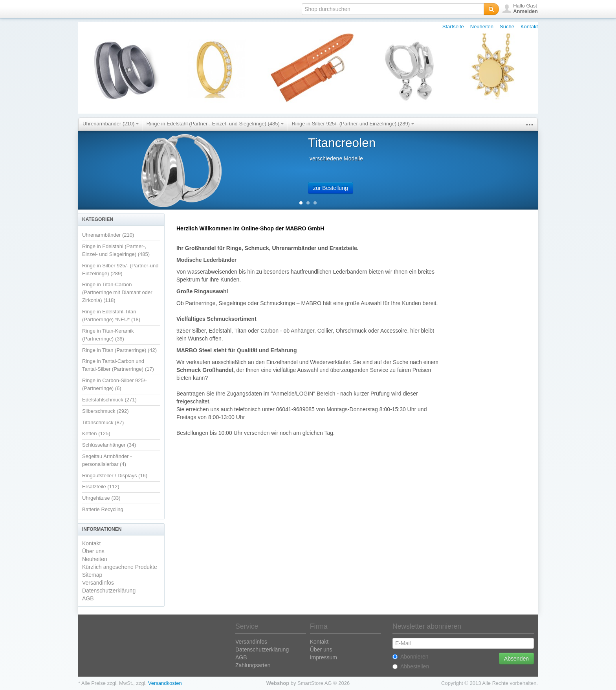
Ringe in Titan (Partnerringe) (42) (119, 350)
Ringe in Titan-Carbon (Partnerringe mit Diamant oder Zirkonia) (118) (117, 292)
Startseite (453, 27)
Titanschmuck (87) (103, 422)
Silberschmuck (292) (105, 411)
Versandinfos (98, 583)
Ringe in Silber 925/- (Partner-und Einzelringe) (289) (353, 124)
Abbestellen (411, 666)
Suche (507, 27)
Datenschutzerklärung (109, 591)
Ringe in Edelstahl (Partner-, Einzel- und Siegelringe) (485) (215, 124)
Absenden (516, 659)
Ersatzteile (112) (101, 487)
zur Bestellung (331, 188)
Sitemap (92, 575)
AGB (88, 598)
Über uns (93, 551)
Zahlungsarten (253, 665)
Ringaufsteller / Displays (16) (115, 476)
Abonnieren (411, 657)
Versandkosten (165, 683)
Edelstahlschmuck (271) (109, 400)
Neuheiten (482, 27)
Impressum (324, 657)
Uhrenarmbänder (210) (111, 124)
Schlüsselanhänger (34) (109, 445)
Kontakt (529, 27)
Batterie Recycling (103, 509)
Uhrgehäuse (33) (101, 498)
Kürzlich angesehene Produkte (120, 567)
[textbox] (393, 9)
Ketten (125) (96, 433)
